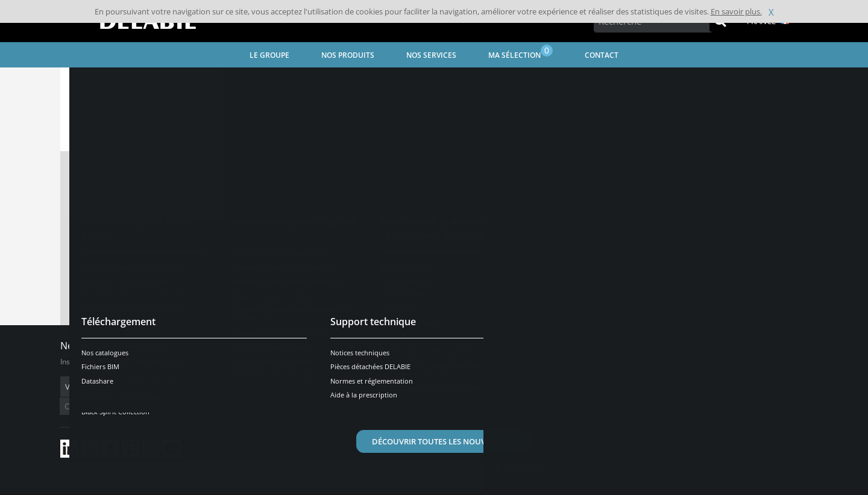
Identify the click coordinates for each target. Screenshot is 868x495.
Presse (522, 428)
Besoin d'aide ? (754, 326)
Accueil (88, 82)
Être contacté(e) (753, 434)
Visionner (389, 219)
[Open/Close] (821, 326)
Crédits (295, 486)
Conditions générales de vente (161, 486)
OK (251, 387)
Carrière (525, 448)
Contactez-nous (544, 379)
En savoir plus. (736, 11)
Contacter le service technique (434, 286)
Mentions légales (246, 486)
